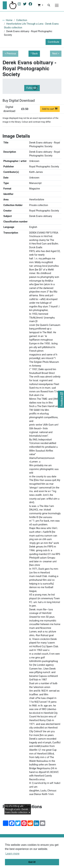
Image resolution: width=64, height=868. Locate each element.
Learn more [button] (12, 854)
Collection (22, 20)
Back (35, 54)
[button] (40, 5)
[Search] (49, 5)
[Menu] (57, 5)
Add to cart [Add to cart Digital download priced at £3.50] (50, 109)
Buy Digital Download (19, 101)
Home (9, 20)
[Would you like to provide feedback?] (61, 399)
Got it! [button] (32, 862)
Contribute (54, 42)
